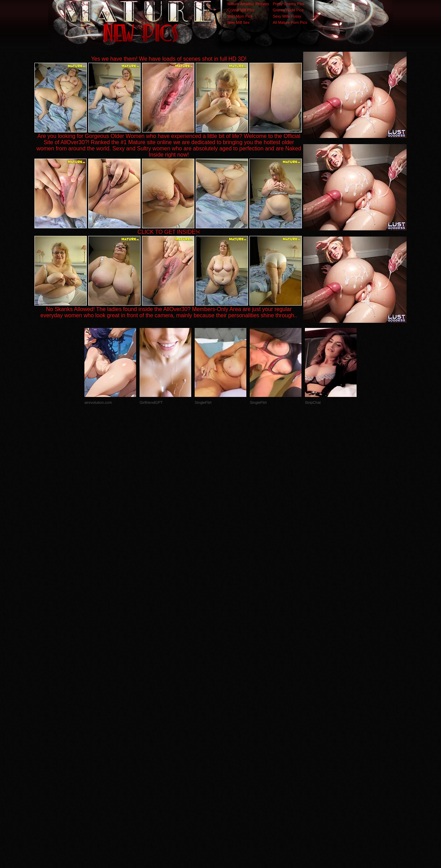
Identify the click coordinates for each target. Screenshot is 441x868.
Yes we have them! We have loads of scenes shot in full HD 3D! (169, 59)
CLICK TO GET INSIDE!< (169, 232)
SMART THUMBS (233, 730)
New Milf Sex (238, 22)
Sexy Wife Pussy (287, 16)
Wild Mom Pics (240, 16)
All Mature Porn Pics (290, 22)
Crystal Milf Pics (241, 10)
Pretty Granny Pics (289, 4)
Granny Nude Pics (288, 10)
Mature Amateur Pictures (248, 4)
